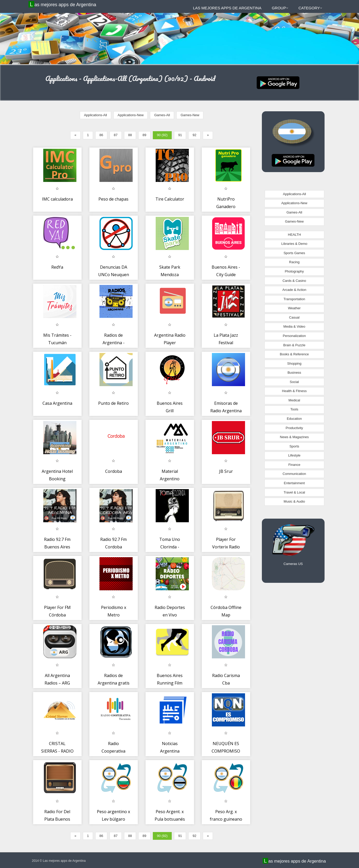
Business (294, 373)
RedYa (57, 267)
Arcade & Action (294, 290)
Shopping (294, 363)
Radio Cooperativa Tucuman (113, 751)
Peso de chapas (113, 199)
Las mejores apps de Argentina (63, 4)
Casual (294, 317)
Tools (294, 409)
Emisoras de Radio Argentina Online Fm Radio (226, 411)
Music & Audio (294, 501)
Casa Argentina (57, 403)
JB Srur (226, 471)
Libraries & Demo (294, 244)
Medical (294, 400)
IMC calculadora (57, 199)
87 (116, 135)
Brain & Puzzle (294, 345)
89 (144, 135)
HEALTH (295, 235)
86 (101, 135)
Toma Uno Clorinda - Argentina (170, 547)
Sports (294, 446)
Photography (294, 271)
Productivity (294, 428)
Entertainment (294, 483)
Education (294, 419)
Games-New (190, 115)
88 (130, 135)
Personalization (294, 336)
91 (180, 135)
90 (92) (162, 135)
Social (294, 382)
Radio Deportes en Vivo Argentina (170, 615)
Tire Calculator (170, 199)
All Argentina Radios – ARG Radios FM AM (57, 683)
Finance (294, 465)
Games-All (162, 115)
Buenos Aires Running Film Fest (170, 683)
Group (280, 8)
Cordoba (114, 471)
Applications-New (131, 115)
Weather (294, 308)
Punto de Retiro (113, 403)
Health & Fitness (294, 391)
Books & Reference (294, 354)
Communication (294, 474)
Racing (294, 262)
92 (194, 135)
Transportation (294, 299)
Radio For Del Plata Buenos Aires (57, 819)
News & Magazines (294, 437)
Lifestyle (294, 455)
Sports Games (294, 253)
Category (310, 8)
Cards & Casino (294, 281)
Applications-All (95, 115)
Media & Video (294, 326)
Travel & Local (294, 492)
